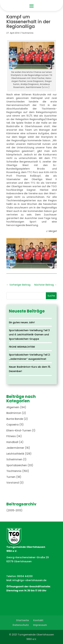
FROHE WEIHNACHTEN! (22, 347)
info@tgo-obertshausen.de (29, 580)
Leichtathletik (15, 454)
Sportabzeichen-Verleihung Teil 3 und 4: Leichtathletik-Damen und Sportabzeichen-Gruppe (29, 335)
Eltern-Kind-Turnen (19, 430)
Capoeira (13, 425)
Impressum (40, 625)
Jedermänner (15, 448)
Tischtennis (27, 33)
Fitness (11, 436)
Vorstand (13, 483)
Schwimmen (14, 459)
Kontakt (38, 620)
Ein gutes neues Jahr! (22, 322)
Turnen (11, 477)
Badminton (14, 413)
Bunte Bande (15, 419)
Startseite (23, 620)
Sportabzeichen (17, 465)
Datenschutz (21, 625)
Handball (12, 442)
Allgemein (13, 407)
